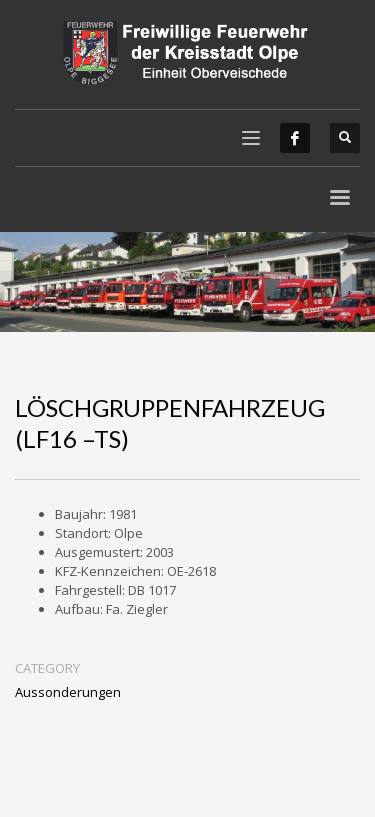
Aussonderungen (68, 692)
